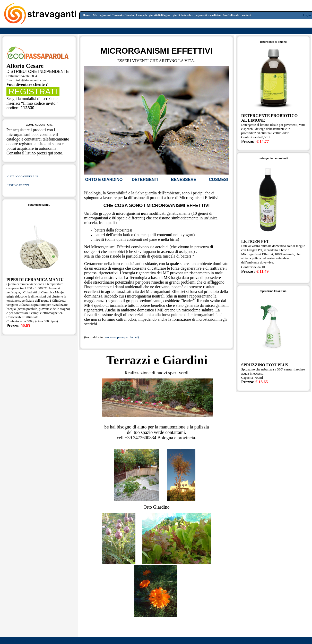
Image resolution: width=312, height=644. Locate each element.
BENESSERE (184, 180)
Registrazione (301, 31)
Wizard (239, 641)
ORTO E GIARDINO (104, 180)
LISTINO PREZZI (18, 185)
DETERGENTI (145, 180)
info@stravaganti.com (31, 80)
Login (307, 15)
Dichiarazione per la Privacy (292, 641)
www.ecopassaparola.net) (121, 337)
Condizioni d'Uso (258, 641)
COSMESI (218, 180)
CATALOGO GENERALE (23, 176)
